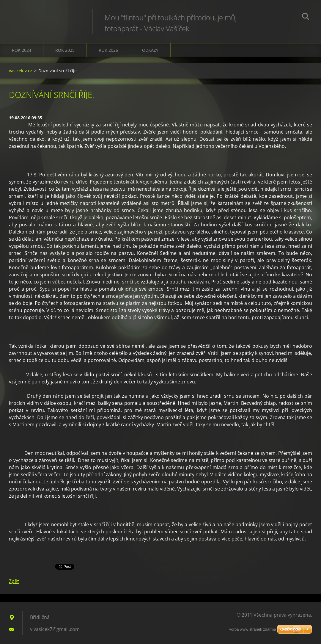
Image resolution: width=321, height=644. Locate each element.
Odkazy (150, 50)
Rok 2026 (108, 50)
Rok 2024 (22, 50)
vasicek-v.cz (21, 71)
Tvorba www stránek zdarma (251, 629)
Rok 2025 (65, 50)
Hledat (306, 17)
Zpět (14, 581)
